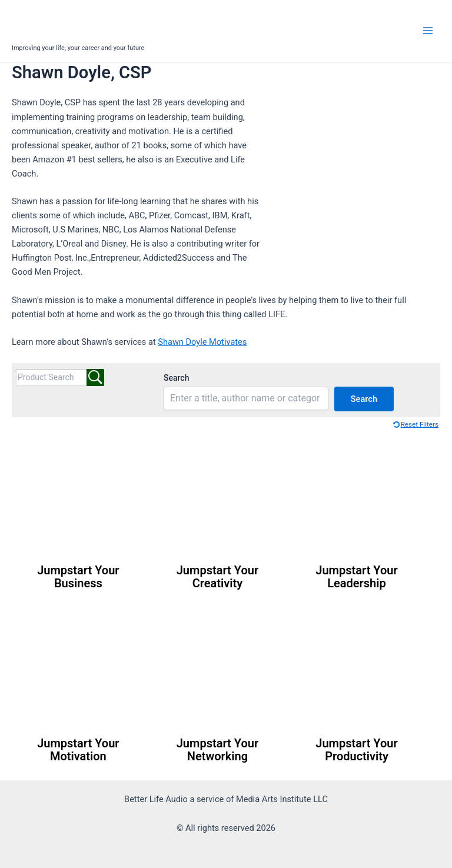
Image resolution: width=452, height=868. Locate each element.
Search (176, 378)
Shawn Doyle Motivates (202, 342)
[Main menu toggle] (428, 31)
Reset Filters (420, 424)
